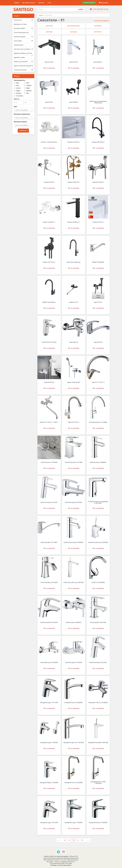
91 (74, 842)
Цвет (16, 107)
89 (65, 842)
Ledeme (28, 85)
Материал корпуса (21, 122)
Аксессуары (23, 41)
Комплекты (98, 32)
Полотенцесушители (21, 32)
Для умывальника (74, 26)
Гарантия (41, 3)
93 (82, 842)
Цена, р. (17, 99)
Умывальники (19, 45)
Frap (16, 85)
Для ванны (98, 26)
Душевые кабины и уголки (23, 54)
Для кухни (49, 26)
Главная (17, 3)
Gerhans (18, 93)
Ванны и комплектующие (23, 66)
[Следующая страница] (89, 842)
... (61, 842)
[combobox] (23, 110)
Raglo (27, 88)
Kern (27, 83)
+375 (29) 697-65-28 (100, 9)
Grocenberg (19, 96)
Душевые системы (20, 24)
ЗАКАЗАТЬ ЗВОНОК (89, 3)
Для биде (49, 32)
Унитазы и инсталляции (23, 49)
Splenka (28, 91)
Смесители (23, 20)
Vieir (27, 93)
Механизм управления (22, 114)
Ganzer (17, 88)
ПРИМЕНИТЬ (23, 131)
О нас (49, 3)
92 (78, 842)
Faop (16, 83)
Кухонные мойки (23, 28)
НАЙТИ (81, 9)
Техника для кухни (23, 70)
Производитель (20, 80)
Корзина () (104, 3)
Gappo (17, 91)
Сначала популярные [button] (102, 21)
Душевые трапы (19, 57)
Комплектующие (23, 37)
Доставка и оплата (29, 3)
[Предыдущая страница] (58, 842)
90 (69, 842)
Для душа (74, 32)
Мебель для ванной (23, 62)
